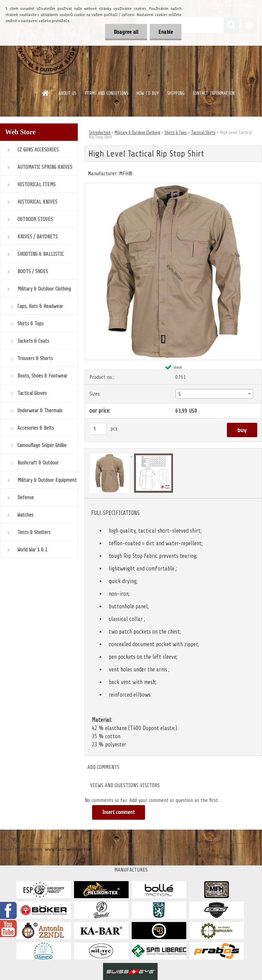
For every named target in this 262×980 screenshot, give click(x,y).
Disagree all (126, 32)
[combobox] (214, 394)
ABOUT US (67, 93)
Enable (166, 32)
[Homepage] (46, 93)
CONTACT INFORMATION (214, 93)
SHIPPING (176, 93)
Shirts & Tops (176, 132)
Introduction (100, 132)
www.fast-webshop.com (68, 849)
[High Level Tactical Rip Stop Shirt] (173, 186)
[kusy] (98, 429)
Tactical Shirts (203, 132)
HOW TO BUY (148, 93)
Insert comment (119, 812)
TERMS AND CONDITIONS (106, 93)
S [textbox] (180, 394)
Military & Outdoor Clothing (137, 132)
